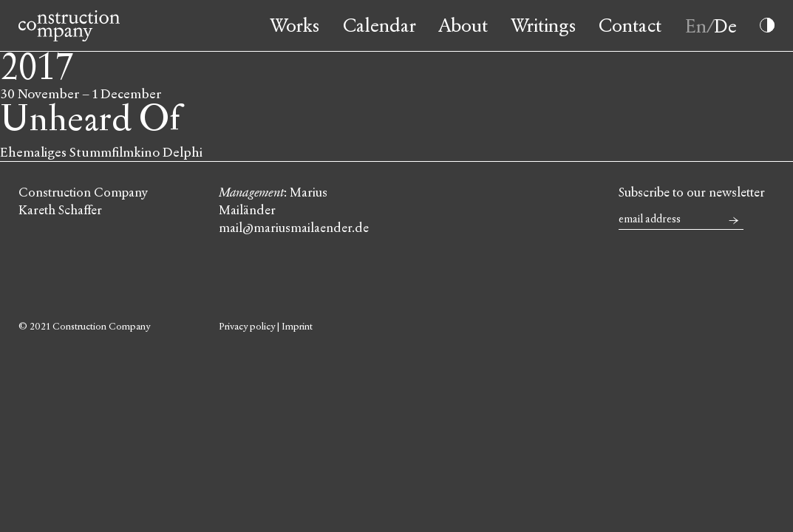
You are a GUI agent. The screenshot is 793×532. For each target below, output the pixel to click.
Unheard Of (90, 119)
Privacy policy (247, 327)
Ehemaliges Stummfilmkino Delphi (101, 152)
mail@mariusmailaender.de (294, 228)
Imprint (297, 327)
